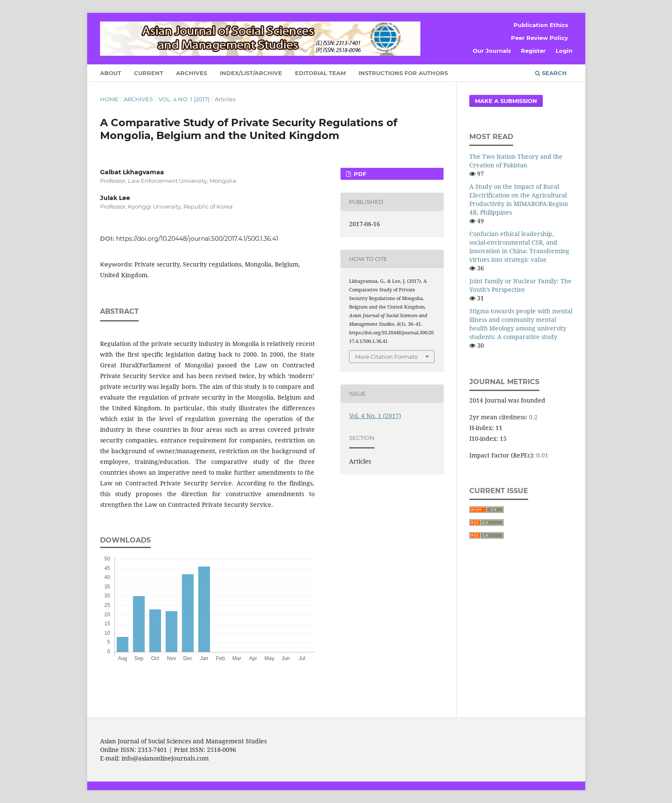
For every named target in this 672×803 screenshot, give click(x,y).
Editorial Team (320, 73)
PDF (359, 174)
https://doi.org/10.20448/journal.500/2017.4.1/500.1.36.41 (197, 239)
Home (109, 99)
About (111, 73)
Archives (192, 73)
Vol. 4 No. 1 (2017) (184, 99)
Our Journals (492, 51)
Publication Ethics (541, 25)
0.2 (533, 417)
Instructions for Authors (403, 73)
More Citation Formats (386, 357)
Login (564, 51)
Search (551, 73)
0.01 (542, 455)
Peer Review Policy (540, 38)
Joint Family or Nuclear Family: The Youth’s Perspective (520, 285)
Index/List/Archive (251, 73)
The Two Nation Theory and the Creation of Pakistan (516, 161)
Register (533, 51)
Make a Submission (506, 101)
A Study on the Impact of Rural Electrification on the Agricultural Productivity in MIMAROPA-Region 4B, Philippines (519, 199)
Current (149, 73)
